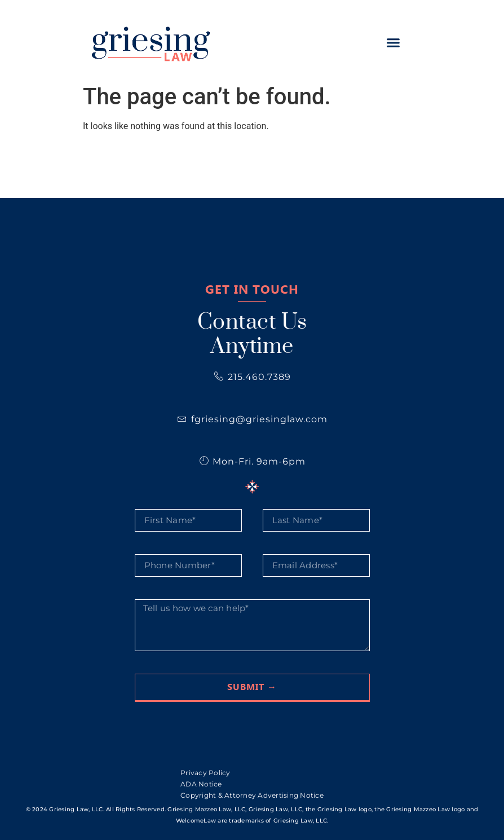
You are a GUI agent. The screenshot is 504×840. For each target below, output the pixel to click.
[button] (393, 42)
